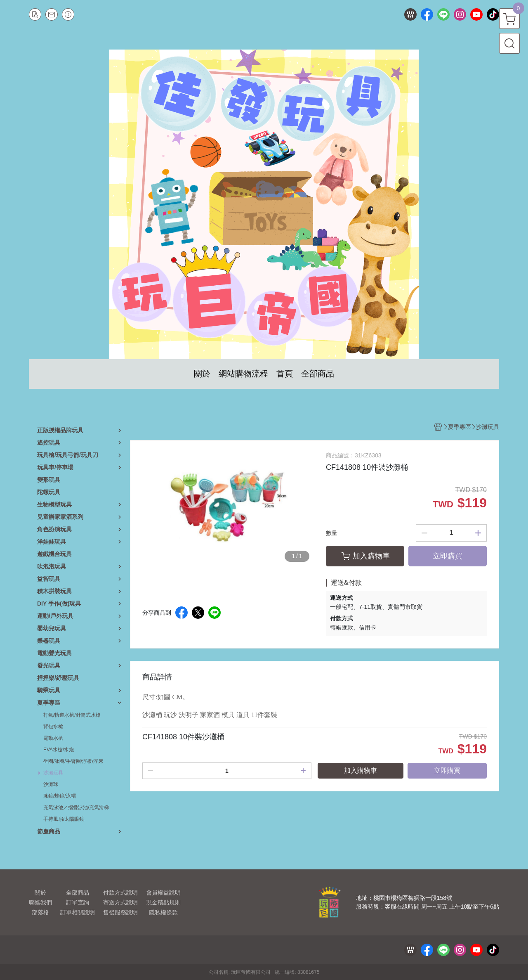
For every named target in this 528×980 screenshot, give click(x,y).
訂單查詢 (78, 902)
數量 (332, 533)
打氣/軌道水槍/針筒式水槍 (72, 715)
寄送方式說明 (120, 902)
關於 (40, 892)
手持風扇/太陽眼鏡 (64, 819)
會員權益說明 (163, 892)
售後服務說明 (120, 912)
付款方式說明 (120, 892)
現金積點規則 (163, 902)
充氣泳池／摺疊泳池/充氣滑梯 (76, 807)
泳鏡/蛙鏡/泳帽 (60, 796)
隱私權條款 (163, 912)
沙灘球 (51, 784)
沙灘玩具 (53, 773)
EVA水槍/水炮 (59, 750)
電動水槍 (53, 738)
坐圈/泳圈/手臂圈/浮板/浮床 (73, 761)
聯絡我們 (40, 902)
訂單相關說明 (78, 912)
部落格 (40, 912)
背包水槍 (53, 727)
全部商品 (78, 892)
